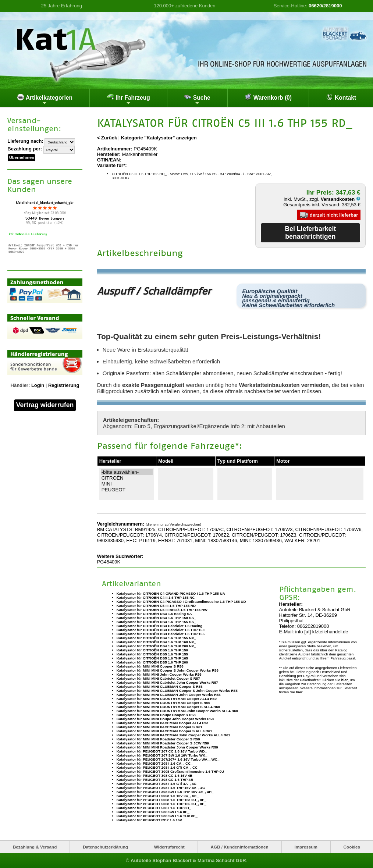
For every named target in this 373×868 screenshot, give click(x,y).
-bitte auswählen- (127, 472)
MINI (127, 484)
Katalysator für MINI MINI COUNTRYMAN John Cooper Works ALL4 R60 (177, 711)
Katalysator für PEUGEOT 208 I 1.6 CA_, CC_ (155, 763)
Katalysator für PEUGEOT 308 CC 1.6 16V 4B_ (156, 775)
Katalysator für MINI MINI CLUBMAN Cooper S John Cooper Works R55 (177, 691)
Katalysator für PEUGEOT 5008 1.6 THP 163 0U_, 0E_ (161, 800)
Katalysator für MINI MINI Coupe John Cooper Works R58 (165, 719)
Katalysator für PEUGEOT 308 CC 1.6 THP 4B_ (156, 780)
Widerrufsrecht (169, 847)
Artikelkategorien (45, 100)
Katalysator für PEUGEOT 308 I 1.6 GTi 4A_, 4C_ (158, 784)
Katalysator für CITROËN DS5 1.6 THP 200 (152, 662)
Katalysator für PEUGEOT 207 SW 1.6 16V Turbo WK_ (162, 755)
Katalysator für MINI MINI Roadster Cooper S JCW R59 (163, 743)
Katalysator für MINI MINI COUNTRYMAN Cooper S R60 (164, 703)
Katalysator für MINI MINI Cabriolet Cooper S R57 (158, 678)
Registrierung (64, 385)
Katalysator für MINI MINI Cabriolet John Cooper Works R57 (167, 682)
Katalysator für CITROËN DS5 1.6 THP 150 (152, 650)
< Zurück (107, 138)
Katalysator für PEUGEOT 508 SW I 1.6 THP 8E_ (157, 816)
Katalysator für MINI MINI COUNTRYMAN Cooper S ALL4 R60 (168, 707)
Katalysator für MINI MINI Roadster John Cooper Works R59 (167, 747)
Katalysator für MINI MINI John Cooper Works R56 (159, 674)
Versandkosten (341, 199)
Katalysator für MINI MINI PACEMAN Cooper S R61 (159, 727)
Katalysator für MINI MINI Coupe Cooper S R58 (156, 715)
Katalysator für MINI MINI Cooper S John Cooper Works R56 (168, 670)
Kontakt (341, 97)
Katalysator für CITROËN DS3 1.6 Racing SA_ (155, 614)
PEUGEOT (127, 490)
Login (38, 385)
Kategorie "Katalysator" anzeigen (159, 138)
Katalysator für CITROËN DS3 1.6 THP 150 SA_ (156, 618)
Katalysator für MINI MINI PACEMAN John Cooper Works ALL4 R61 (173, 735)
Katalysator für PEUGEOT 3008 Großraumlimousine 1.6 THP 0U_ (171, 771)
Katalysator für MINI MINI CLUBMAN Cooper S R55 (160, 686)
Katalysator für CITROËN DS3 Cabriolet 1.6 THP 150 (161, 630)
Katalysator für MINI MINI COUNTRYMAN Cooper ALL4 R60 (167, 699)
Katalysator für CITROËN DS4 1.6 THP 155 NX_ (156, 638)
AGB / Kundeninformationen (240, 847)
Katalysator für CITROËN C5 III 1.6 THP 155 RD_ (157, 606)
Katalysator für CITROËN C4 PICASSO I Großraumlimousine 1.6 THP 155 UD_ (182, 602)
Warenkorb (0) (268, 97)
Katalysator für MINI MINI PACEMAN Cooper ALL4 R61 (163, 723)
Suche (197, 100)
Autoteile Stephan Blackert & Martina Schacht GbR (188, 860)
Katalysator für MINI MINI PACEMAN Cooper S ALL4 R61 (164, 731)
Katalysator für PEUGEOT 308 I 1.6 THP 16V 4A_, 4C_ (162, 788)
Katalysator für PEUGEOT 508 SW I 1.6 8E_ (153, 812)
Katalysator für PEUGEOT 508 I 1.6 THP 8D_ (154, 808)
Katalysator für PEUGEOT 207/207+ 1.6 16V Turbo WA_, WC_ (168, 759)
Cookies (352, 847)
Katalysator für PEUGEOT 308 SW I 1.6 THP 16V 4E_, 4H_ (165, 792)
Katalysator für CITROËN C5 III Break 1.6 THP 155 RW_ (163, 610)
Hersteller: (109, 154)
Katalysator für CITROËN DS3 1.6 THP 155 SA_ (156, 622)
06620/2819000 (325, 6)
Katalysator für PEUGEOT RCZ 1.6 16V (149, 820)
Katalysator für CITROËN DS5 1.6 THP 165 (152, 658)
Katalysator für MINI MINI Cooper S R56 (150, 666)
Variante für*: (112, 165)
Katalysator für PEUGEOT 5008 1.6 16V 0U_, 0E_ (158, 796)
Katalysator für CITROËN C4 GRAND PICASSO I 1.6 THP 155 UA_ (172, 593)
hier (345, 680)
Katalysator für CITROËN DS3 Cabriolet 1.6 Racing (160, 626)
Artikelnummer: (115, 149)
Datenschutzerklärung (105, 847)
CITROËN (127, 478)
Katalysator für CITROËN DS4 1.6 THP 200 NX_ (156, 646)
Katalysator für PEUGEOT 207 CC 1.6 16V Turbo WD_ (162, 751)
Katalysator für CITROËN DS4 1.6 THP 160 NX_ (156, 642)
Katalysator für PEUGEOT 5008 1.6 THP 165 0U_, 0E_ (161, 804)
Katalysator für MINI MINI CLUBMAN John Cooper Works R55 (169, 695)
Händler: (20, 385)
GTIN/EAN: (109, 160)
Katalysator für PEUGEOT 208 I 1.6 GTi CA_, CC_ (158, 767)
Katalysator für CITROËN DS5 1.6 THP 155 (152, 654)
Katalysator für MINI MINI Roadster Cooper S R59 (158, 739)
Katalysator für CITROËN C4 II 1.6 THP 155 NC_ (157, 597)
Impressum (306, 847)
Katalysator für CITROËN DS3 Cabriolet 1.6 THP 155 (161, 634)
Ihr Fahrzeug (128, 100)
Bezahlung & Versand (35, 847)
